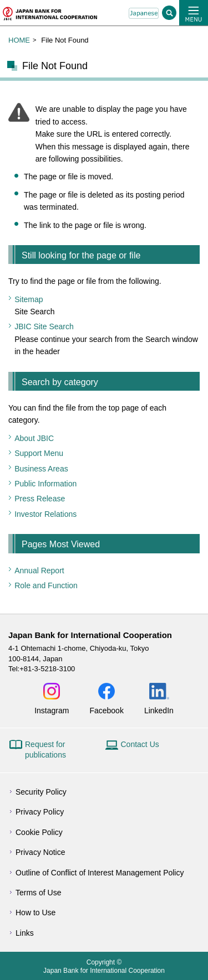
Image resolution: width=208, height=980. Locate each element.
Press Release (40, 499)
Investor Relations (45, 514)
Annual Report (39, 571)
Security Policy (41, 792)
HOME (19, 40)
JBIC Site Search (44, 326)
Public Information (45, 484)
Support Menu (39, 453)
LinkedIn (159, 710)
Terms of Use (38, 893)
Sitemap (29, 299)
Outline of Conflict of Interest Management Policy (100, 873)
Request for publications (45, 750)
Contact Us (140, 744)
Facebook (106, 710)
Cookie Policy (39, 832)
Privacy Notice (40, 852)
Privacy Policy (40, 812)
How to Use (35, 912)
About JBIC (34, 438)
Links (25, 933)
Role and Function (46, 585)
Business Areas (41, 469)
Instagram (52, 710)
